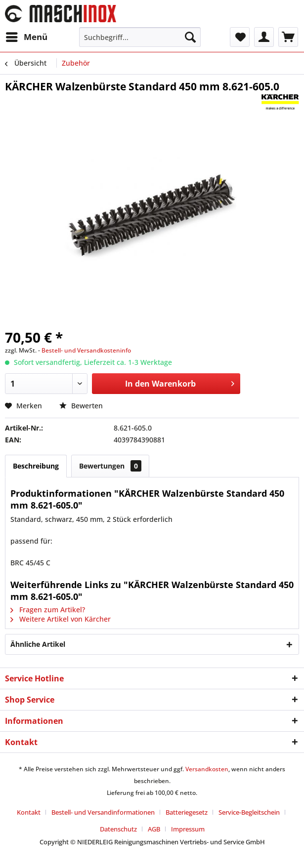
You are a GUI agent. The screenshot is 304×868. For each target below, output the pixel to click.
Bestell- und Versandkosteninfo (86, 350)
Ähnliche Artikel (38, 644)
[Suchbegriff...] (140, 37)
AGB (154, 829)
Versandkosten (207, 769)
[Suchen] (190, 37)
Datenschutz (118, 829)
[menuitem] (26, 37)
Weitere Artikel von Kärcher (61, 619)
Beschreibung (36, 466)
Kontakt (29, 812)
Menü (27, 36)
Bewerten (81, 406)
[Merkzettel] (240, 37)
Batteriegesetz (187, 812)
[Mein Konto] (264, 37)
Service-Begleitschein (249, 812)
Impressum (188, 829)
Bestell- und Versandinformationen (103, 812)
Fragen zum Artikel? (48, 610)
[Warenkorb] (288, 37)
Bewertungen (110, 466)
